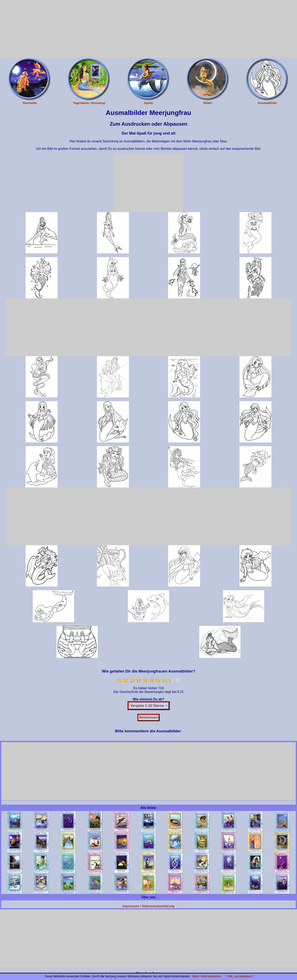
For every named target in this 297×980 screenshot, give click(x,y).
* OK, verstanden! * (240, 976)
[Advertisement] (148, 29)
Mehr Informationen (207, 976)
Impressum (131, 906)
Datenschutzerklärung (158, 906)
